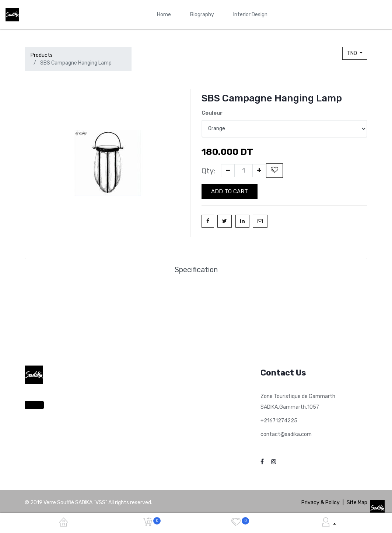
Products (42, 55)
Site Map (357, 503)
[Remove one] (228, 171)
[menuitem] (164, 15)
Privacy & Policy (321, 503)
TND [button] (353, 53)
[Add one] (259, 171)
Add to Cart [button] (230, 191)
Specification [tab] (196, 270)
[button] (274, 171)
